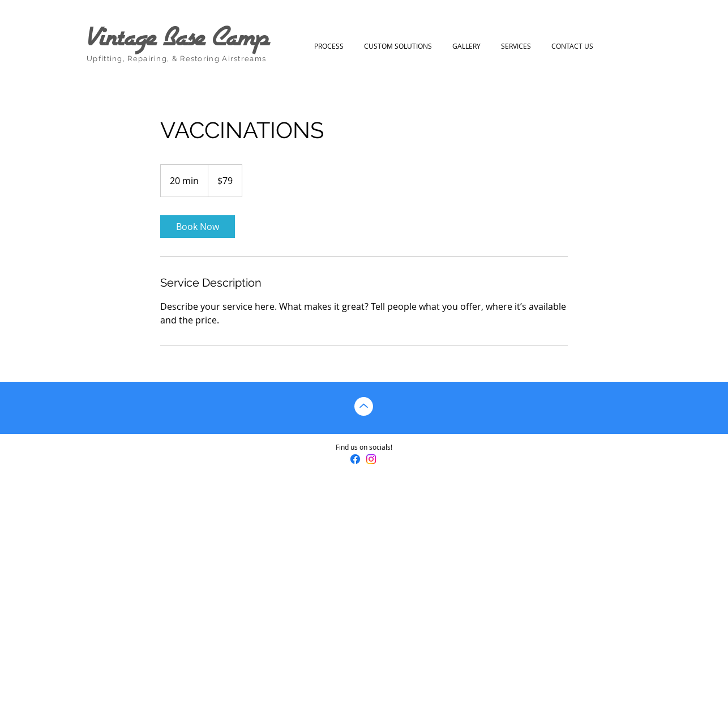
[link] (198, 227)
